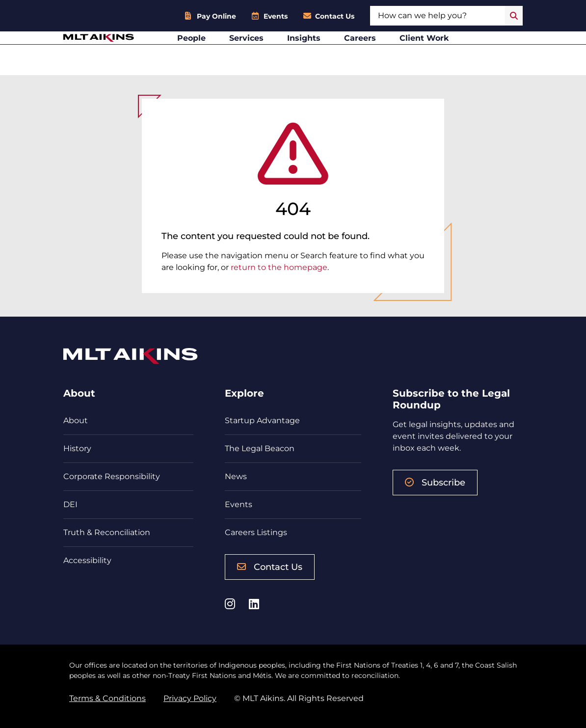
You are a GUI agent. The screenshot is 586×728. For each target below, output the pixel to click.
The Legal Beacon (260, 448)
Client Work (448, 52)
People (215, 52)
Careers (384, 52)
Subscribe (435, 483)
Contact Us (335, 16)
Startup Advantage (262, 420)
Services (270, 52)
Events (276, 16)
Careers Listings (256, 532)
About (76, 420)
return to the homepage (279, 267)
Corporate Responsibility (112, 476)
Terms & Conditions (107, 698)
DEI (70, 504)
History (77, 448)
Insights (327, 52)
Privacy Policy (190, 698)
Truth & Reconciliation (107, 532)
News (236, 476)
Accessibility (87, 560)
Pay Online (216, 16)
